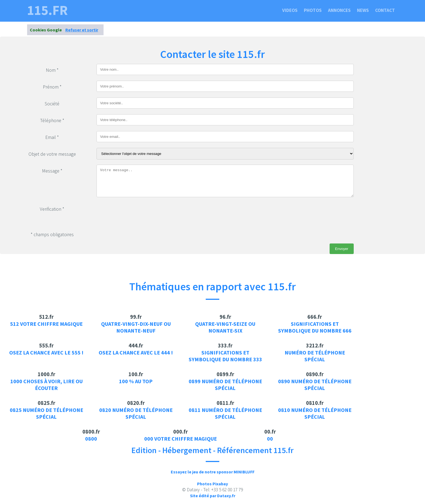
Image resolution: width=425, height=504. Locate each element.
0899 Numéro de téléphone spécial (225, 385)
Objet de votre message (52, 154)
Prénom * (52, 87)
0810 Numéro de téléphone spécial (315, 413)
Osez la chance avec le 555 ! (46, 352)
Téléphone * (52, 121)
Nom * (52, 70)
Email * (52, 137)
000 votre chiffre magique (181, 439)
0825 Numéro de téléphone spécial (46, 413)
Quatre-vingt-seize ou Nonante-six (225, 327)
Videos (290, 10)
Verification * (52, 209)
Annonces (339, 10)
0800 (91, 439)
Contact (385, 10)
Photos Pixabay (212, 484)
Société (52, 104)
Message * (52, 171)
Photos (313, 10)
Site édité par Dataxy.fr (213, 496)
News (363, 10)
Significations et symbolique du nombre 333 (225, 356)
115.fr (47, 10)
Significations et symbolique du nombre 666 (315, 327)
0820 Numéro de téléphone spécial (136, 413)
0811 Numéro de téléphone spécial (225, 413)
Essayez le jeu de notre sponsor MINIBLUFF (213, 472)
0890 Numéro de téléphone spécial (315, 385)
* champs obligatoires (52, 235)
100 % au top (136, 381)
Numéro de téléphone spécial (315, 356)
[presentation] (138, 213)
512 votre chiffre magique (46, 324)
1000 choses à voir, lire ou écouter (46, 385)
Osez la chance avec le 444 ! (136, 352)
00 (270, 439)
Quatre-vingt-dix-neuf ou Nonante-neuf (136, 327)
